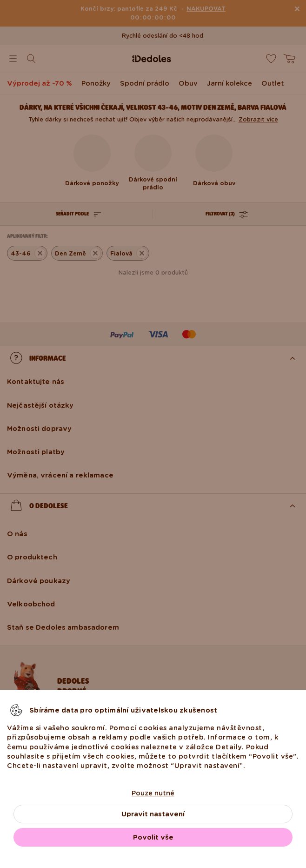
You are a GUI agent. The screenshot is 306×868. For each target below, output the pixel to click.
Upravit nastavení (153, 814)
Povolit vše (153, 837)
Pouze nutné (153, 793)
